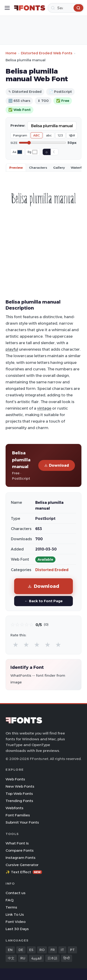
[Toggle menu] (7, 8)
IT (62, 950)
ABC (37, 135)
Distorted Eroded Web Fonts (47, 53)
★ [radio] (16, 645)
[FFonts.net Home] (30, 8)
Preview (16, 168)
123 (60, 135)
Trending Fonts (19, 801)
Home (11, 53)
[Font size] (42, 143)
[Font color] (20, 152)
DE (21, 950)
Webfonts (14, 808)
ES (31, 950)
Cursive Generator (22, 865)
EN (10, 950)
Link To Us (15, 914)
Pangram (20, 135)
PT (72, 950)
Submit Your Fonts (22, 822)
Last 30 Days (17, 929)
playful (12, 349)
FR (53, 950)
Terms (11, 907)
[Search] (66, 8)
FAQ (10, 900)
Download (57, 465)
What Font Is (17, 843)
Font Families (18, 815)
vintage (44, 408)
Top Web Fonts (19, 794)
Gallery (59, 168)
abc (49, 135)
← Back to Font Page (43, 601)
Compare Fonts (20, 850)
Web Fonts (15, 779)
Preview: (18, 126)
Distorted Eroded (52, 570)
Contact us (16, 893)
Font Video (16, 922)
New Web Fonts (20, 786)
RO (42, 950)
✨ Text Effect (24, 872)
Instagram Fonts (21, 858)
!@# (72, 135)
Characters (38, 168)
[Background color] (35, 152)
